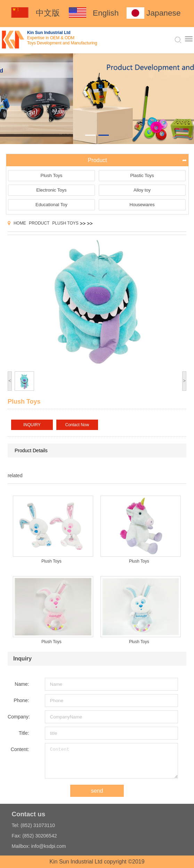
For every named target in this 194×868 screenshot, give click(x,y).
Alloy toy (142, 190)
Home (20, 223)
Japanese (164, 13)
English (106, 13)
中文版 (48, 13)
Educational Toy (51, 205)
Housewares (142, 205)
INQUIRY (32, 425)
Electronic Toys (51, 190)
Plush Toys (52, 175)
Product (39, 223)
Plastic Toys (142, 175)
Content (111, 761)
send (97, 791)
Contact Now (77, 425)
